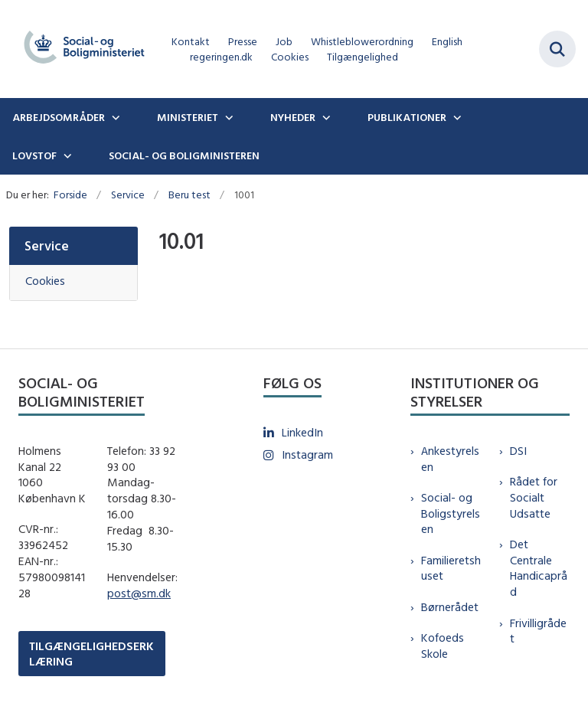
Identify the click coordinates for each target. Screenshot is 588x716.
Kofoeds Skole (443, 646)
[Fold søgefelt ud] (557, 49)
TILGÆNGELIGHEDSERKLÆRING (91, 653)
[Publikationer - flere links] (456, 117)
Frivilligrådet (538, 631)
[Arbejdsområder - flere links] (114, 117)
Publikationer (407, 117)
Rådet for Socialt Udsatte (534, 497)
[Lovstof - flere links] (66, 155)
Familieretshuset (451, 568)
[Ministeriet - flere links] (227, 117)
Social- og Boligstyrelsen (451, 513)
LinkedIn (302, 432)
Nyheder (293, 117)
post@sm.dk (139, 593)
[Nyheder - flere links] (325, 117)
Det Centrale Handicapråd (539, 568)
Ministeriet (188, 117)
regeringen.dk (221, 57)
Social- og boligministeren (184, 155)
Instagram (307, 454)
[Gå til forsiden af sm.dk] (80, 49)
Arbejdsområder (59, 117)
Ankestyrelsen (450, 459)
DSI (518, 451)
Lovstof (34, 155)
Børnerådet (450, 607)
